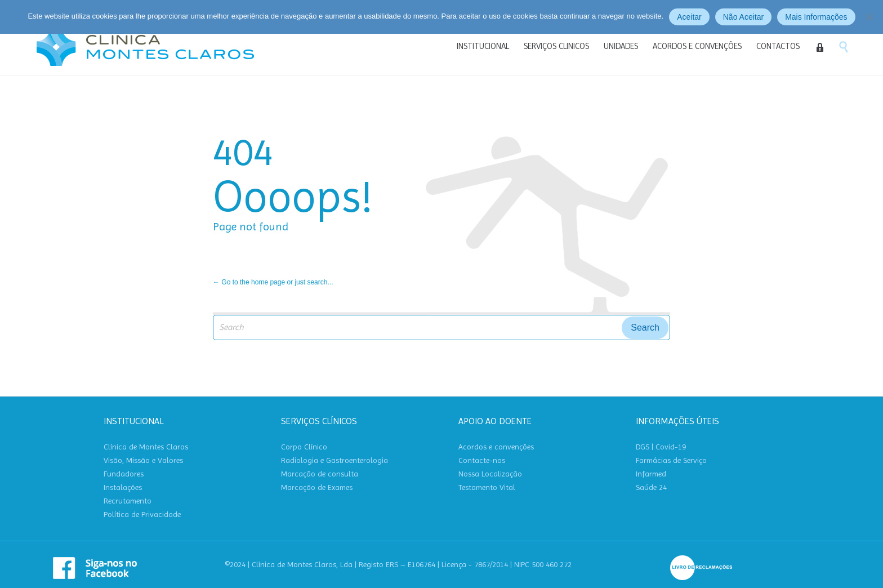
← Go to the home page (249, 282)
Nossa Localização (490, 474)
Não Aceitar (743, 17)
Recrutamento (128, 501)
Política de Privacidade (142, 514)
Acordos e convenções (496, 447)
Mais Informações (816, 17)
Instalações (123, 487)
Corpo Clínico (304, 447)
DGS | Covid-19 (661, 447)
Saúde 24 (651, 487)
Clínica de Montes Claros (146, 447)
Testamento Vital (487, 487)
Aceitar (689, 17)
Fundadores (124, 474)
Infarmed (651, 474)
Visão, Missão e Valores (143, 460)
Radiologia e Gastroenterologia (335, 460)
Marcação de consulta (320, 474)
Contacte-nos (482, 460)
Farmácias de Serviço (671, 460)
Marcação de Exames (317, 487)
